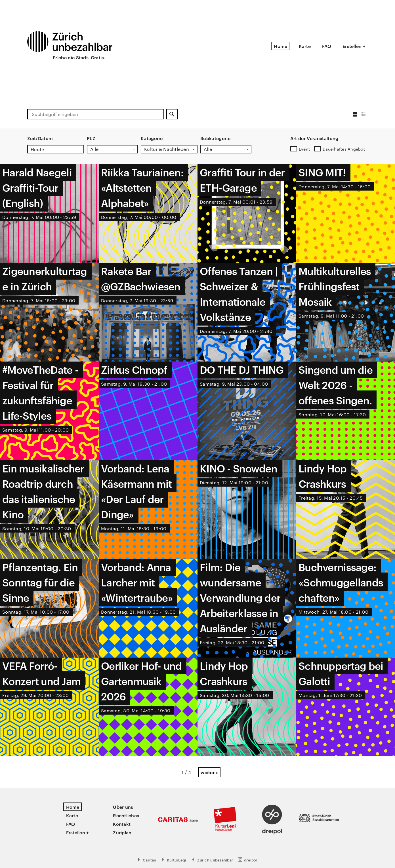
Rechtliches (126, 815)
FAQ (327, 46)
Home (281, 46)
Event (304, 149)
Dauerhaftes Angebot (344, 149)
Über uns (123, 807)
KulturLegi (173, 860)
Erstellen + (354, 46)
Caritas (146, 860)
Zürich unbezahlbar (212, 860)
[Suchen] (172, 114)
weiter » (209, 772)
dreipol (247, 860)
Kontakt (122, 824)
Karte (305, 46)
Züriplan (122, 832)
